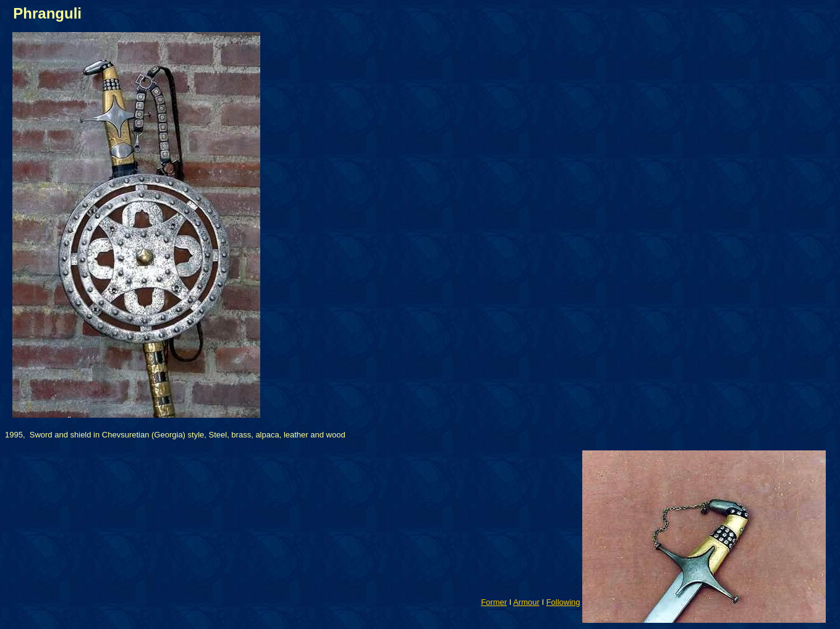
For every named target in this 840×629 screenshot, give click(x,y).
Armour (526, 602)
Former (494, 602)
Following (563, 602)
